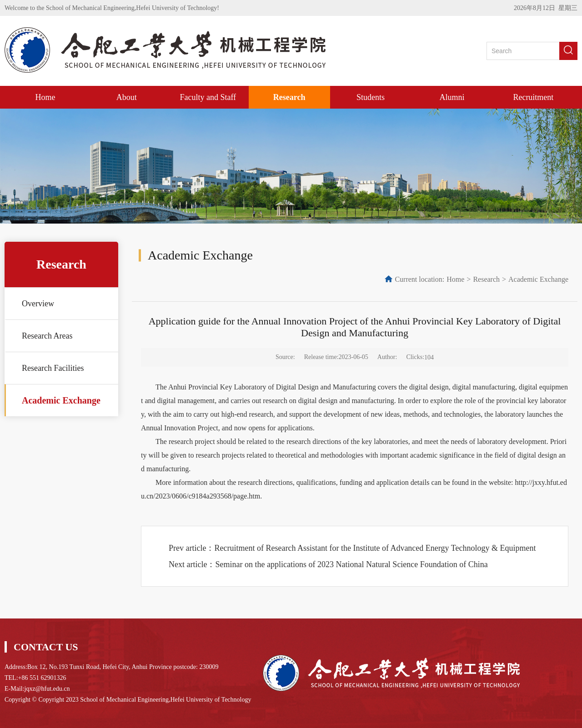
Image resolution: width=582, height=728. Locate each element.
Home (45, 97)
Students (371, 97)
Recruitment (533, 97)
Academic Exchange (61, 400)
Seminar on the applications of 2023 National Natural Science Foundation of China (351, 564)
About (127, 97)
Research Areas (47, 336)
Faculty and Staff (208, 97)
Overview (38, 304)
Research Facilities (53, 368)
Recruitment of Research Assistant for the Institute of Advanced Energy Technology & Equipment (375, 548)
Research (289, 97)
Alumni (452, 97)
